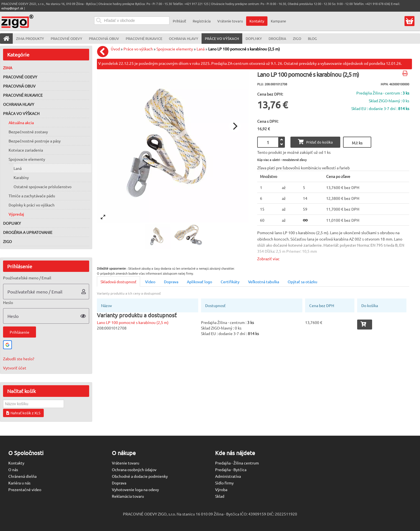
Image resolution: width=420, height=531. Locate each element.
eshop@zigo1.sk (12, 8)
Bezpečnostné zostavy (28, 132)
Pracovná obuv (19, 86)
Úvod (115, 49)
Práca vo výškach (21, 113)
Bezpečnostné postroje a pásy (35, 141)
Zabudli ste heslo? (19, 359)
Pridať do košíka (315, 142)
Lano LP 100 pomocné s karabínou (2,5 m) (244, 49)
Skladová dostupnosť (118, 282)
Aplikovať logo (199, 282)
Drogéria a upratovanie (28, 232)
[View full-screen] (103, 217)
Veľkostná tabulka (264, 282)
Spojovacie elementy (27, 159)
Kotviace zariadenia (26, 150)
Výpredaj (16, 214)
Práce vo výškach (138, 49)
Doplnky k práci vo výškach (32, 205)
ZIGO (7, 241)
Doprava (171, 282)
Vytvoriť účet (15, 368)
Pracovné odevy (20, 77)
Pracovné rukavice (23, 95)
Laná (18, 168)
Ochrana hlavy (19, 104)
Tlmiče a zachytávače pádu (32, 196)
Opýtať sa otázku (302, 282)
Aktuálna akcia (21, 122)
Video (150, 282)
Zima (8, 68)
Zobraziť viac (268, 259)
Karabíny (21, 177)
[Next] (235, 126)
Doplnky (12, 223)
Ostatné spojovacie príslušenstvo (42, 187)
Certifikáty (230, 282)
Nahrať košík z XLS (23, 413)
